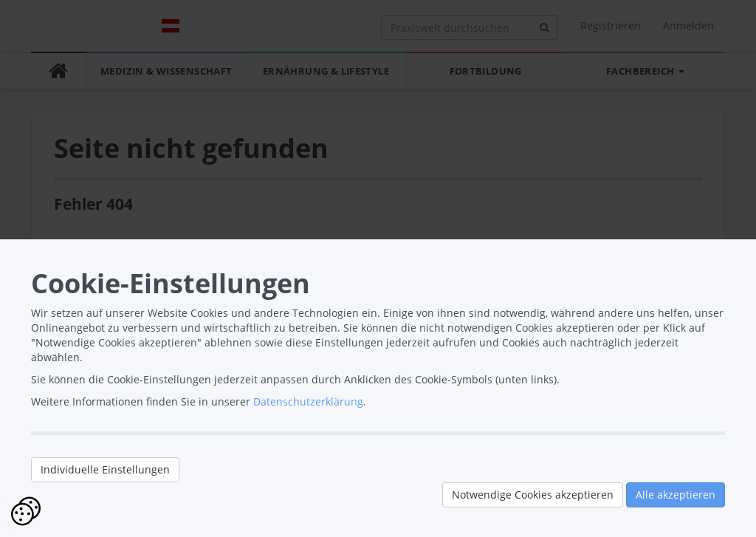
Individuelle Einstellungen (105, 469)
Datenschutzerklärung (308, 401)
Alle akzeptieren (676, 495)
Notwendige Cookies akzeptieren (533, 495)
